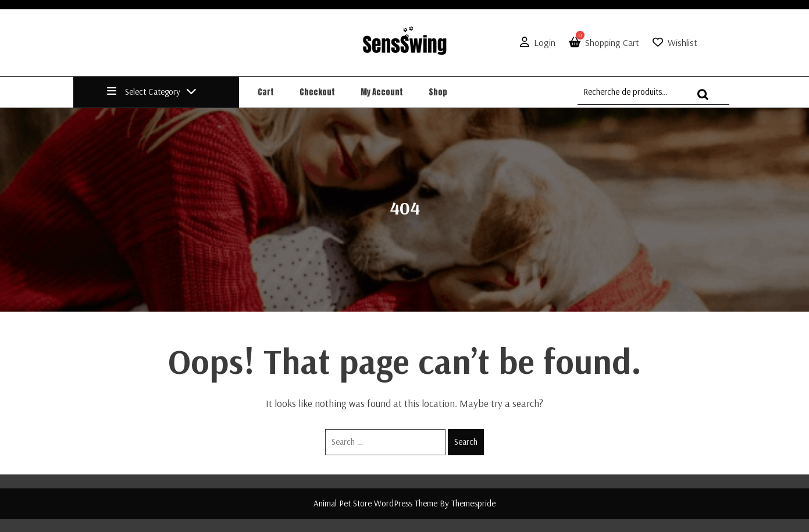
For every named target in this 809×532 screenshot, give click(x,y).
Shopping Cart (602, 42)
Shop (438, 92)
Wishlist (683, 42)
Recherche (706, 100)
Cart (266, 92)
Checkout (317, 92)
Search (466, 442)
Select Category (152, 92)
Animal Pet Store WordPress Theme (375, 503)
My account (382, 92)
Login (535, 42)
